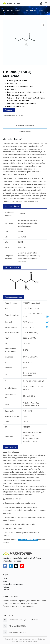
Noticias (6, 587)
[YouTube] (22, 566)
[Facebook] (5, 566)
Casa (5, 579)
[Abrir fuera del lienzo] (46, 3)
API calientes (17, 116)
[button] (41, 3)
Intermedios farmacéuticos (13, 584)
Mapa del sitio (33, 641)
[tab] (25, 126)
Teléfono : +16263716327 (17, 626)
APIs (5, 581)
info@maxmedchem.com (17, 632)
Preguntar (9, 110)
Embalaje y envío (25, 131)
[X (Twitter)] (16, 566)
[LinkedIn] (11, 566)
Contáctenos (8, 590)
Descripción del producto (25, 126)
